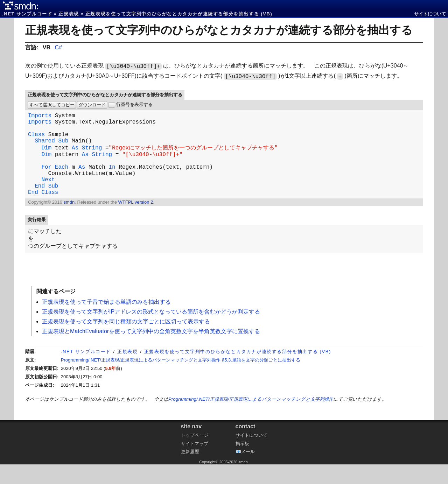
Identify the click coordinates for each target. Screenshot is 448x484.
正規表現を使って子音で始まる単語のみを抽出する (106, 321)
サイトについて (430, 14)
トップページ (195, 455)
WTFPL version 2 (135, 220)
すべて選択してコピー (52, 105)
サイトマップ (195, 463)
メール (248, 471)
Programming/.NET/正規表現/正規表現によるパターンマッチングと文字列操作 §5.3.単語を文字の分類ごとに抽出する (181, 380)
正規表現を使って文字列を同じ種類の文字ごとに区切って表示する (126, 341)
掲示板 (242, 463)
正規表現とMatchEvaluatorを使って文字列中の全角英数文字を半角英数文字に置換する (151, 351)
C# (58, 47)
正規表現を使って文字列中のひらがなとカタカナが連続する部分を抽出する (219, 30)
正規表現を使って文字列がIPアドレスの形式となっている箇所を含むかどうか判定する (151, 331)
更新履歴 (190, 471)
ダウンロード (92, 105)
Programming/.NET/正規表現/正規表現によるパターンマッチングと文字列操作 (251, 419)
